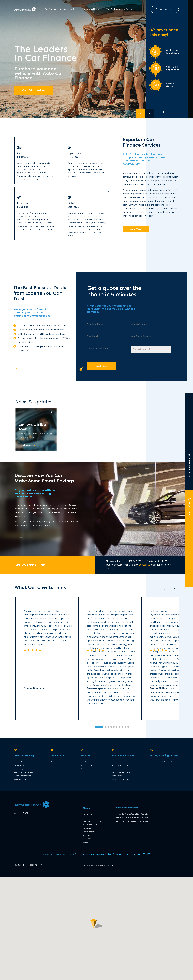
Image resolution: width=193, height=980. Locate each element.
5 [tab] (114, 727)
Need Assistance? (189, 467)
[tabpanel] (111, 658)
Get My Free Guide (30, 565)
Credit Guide (87, 814)
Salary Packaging (87, 765)
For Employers (20, 769)
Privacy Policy (40, 865)
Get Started (34, 90)
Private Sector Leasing (23, 776)
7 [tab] (120, 727)
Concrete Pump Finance (121, 779)
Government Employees (24, 772)
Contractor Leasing (22, 779)
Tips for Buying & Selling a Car (162, 762)
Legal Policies (88, 818)
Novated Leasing (68, 9)
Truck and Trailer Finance (121, 762)
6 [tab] (117, 727)
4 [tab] (111, 727)
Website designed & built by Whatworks (99, 865)
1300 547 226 (164, 9)
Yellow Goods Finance (120, 769)
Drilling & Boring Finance (121, 772)
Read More (27, 445)
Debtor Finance (87, 769)
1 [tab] (99, 727)
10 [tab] (128, 727)
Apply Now (102, 366)
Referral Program (89, 832)
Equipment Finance (91, 9)
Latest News (87, 839)
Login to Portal (189, 509)
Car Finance (51, 9)
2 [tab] (105, 727)
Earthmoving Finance (120, 765)
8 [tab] (122, 727)
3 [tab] (108, 727)
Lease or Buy (19, 765)
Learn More (136, 229)
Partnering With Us (89, 835)
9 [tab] (125, 727)
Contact (86, 842)
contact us (144, 565)
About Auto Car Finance (92, 821)
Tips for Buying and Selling (119, 9)
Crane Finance (117, 776)
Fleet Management (88, 762)
